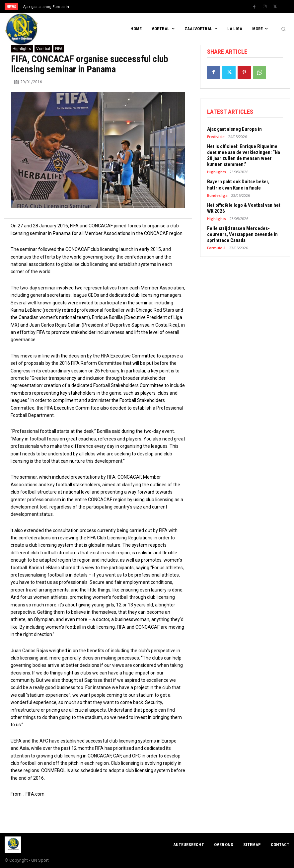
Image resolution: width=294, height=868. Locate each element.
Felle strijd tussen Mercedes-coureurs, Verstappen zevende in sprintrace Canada (242, 234)
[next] (163, 6)
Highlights (22, 49)
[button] (283, 29)
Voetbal (43, 49)
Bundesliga (217, 195)
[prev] (152, 6)
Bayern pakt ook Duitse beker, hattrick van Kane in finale (238, 185)
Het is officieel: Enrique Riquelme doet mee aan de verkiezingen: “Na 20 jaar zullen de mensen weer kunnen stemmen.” (244, 155)
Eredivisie (216, 137)
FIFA (59, 49)
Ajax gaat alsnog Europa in (46, 7)
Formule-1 (216, 247)
